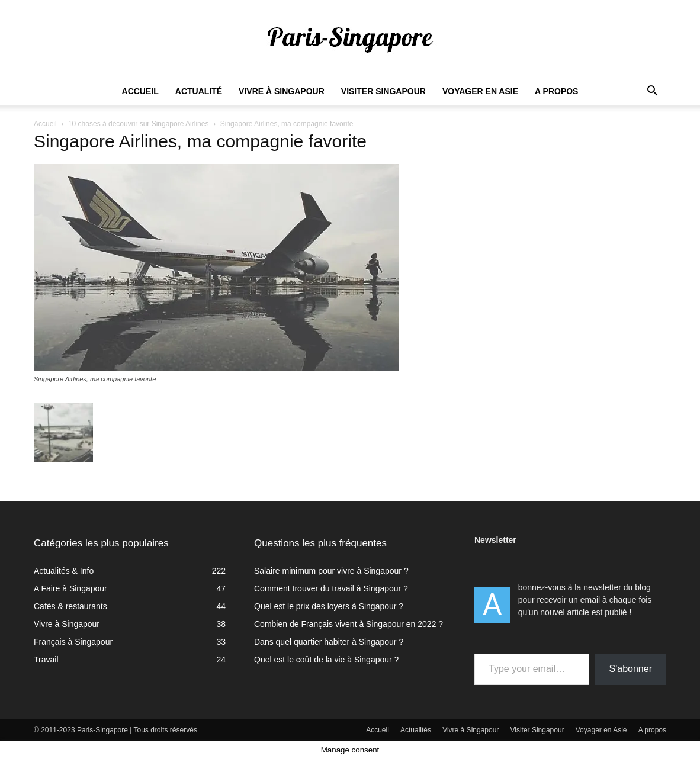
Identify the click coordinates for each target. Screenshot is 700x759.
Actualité (199, 91)
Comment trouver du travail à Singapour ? (331, 588)
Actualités (416, 730)
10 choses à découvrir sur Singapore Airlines (138, 124)
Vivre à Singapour (282, 91)
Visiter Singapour (383, 91)
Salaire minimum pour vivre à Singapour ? (331, 571)
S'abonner (631, 669)
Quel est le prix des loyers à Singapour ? (329, 606)
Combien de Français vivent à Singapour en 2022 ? (349, 624)
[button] (652, 92)
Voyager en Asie (480, 91)
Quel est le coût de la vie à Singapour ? (326, 660)
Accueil (140, 91)
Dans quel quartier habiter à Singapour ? (329, 642)
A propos (556, 91)
